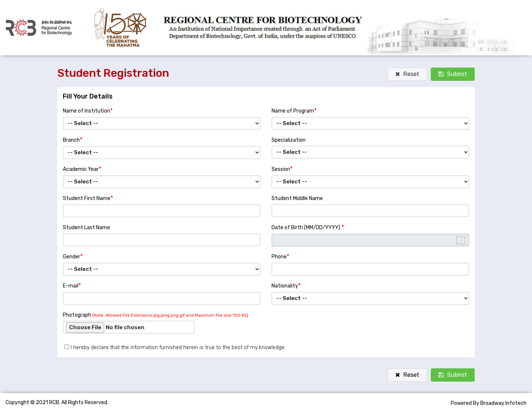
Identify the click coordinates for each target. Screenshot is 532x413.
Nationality (286, 285)
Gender (73, 256)
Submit (453, 74)
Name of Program (294, 111)
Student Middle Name (297, 198)
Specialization (289, 140)
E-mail (72, 285)
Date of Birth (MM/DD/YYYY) (308, 227)
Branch (73, 140)
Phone (280, 256)
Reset (407, 74)
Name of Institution (88, 111)
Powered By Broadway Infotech (489, 403)
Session (282, 169)
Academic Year (82, 169)
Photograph (155, 315)
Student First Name (88, 198)
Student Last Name (86, 228)
